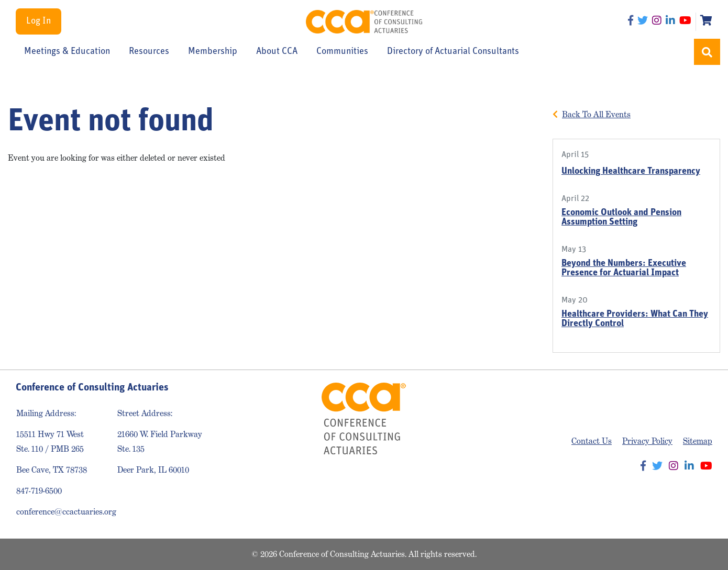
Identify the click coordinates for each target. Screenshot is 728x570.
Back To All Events (596, 114)
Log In (38, 21)
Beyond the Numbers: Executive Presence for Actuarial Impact (624, 268)
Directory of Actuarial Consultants (453, 52)
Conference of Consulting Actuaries (364, 22)
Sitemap (698, 441)
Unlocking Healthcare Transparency (631, 171)
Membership (213, 52)
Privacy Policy (647, 441)
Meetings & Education (67, 52)
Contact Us (592, 441)
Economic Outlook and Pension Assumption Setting (621, 217)
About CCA (277, 52)
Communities (342, 52)
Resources (149, 52)
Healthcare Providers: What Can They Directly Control (635, 319)
